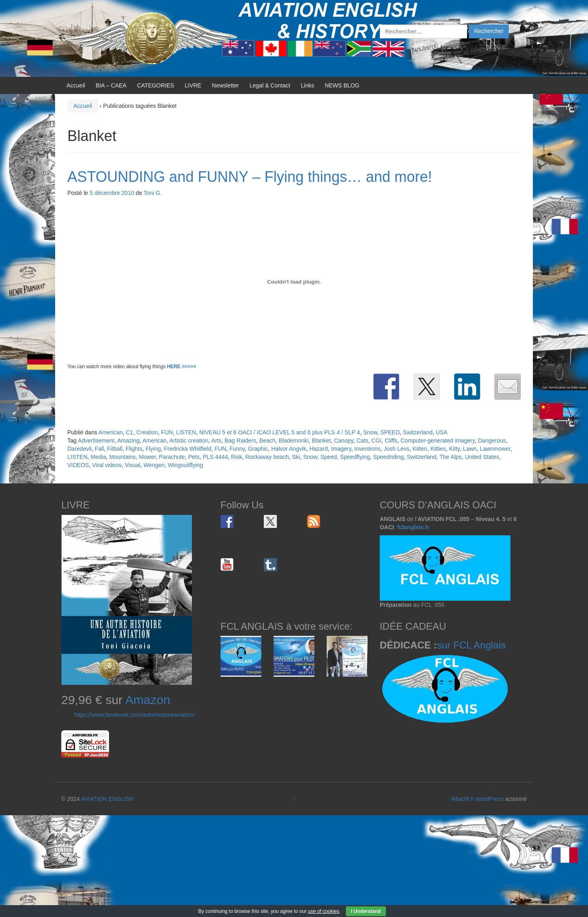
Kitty (454, 449)
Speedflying (355, 457)
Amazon (148, 700)
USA (442, 432)
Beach (267, 441)
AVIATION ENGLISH (107, 799)
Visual (133, 465)
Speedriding (389, 457)
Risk (237, 457)
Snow (370, 432)
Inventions (367, 449)
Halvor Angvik (289, 449)
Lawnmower (495, 449)
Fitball (115, 449)
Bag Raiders (240, 441)
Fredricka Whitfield (188, 449)
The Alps (450, 457)
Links (308, 85)
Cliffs (391, 441)
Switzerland (418, 432)
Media (98, 457)
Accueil (76, 85)
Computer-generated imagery (438, 441)
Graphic (258, 449)
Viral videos (107, 465)
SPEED (390, 432)
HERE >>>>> (182, 367)
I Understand (366, 911)
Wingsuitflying (185, 465)
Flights (134, 449)
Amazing (128, 441)
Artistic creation (189, 441)
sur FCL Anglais (471, 645)
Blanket (321, 441)
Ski (296, 457)
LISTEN (186, 432)
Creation (147, 432)
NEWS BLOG (342, 85)
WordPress (489, 799)
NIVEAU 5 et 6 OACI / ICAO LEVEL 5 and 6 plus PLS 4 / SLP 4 (280, 432)
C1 (129, 432)
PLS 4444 (216, 457)
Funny (237, 449)
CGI (377, 441)
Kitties (438, 449)
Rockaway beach (267, 457)
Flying (153, 449)
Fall (99, 449)
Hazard (319, 449)
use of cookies (324, 911)
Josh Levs (397, 449)
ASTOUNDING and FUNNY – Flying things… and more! (250, 177)
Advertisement (96, 441)
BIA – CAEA (111, 85)
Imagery (341, 449)
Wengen (154, 465)
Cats (362, 441)
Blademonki (294, 441)
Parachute (172, 457)
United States (482, 457)
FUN (167, 432)
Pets (194, 457)
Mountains (123, 457)
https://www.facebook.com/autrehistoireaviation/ (135, 715)
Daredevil (79, 449)
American (110, 432)
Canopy (344, 441)
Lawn (470, 449)
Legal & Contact (270, 85)
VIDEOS (78, 465)
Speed (328, 457)
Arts (217, 441)
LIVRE (193, 85)
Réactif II (462, 799)
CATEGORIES (156, 85)
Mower (147, 457)
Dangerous (492, 441)
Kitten (420, 449)
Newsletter (225, 85)
